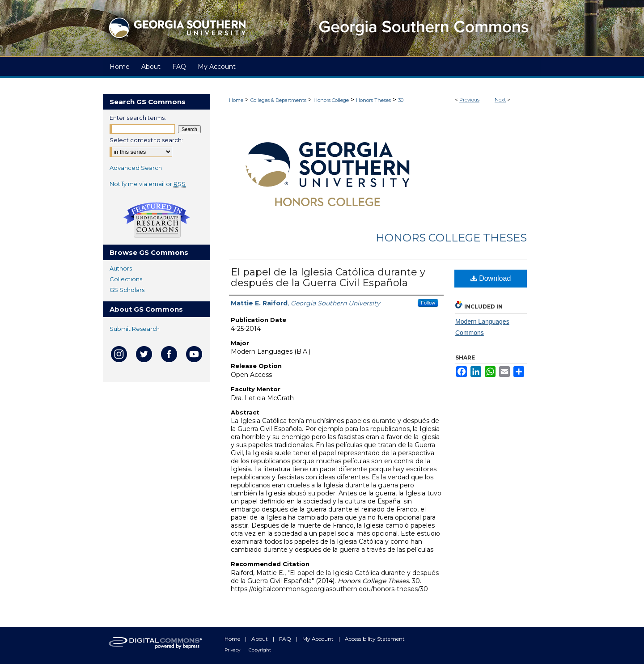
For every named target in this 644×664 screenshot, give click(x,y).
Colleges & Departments (278, 100)
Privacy (233, 650)
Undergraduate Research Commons (157, 220)
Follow (428, 303)
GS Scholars (127, 290)
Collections (126, 279)
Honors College (331, 100)
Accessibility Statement (375, 639)
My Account (319, 639)
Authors (121, 268)
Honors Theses (373, 100)
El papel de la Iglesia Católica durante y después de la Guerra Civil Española (328, 277)
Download (491, 278)
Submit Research (135, 329)
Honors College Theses (451, 238)
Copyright (260, 650)
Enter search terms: (138, 118)
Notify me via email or (148, 184)
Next (500, 100)
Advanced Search (136, 168)
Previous (469, 100)
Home (236, 100)
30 (401, 100)
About (260, 639)
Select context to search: (146, 140)
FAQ (286, 639)
